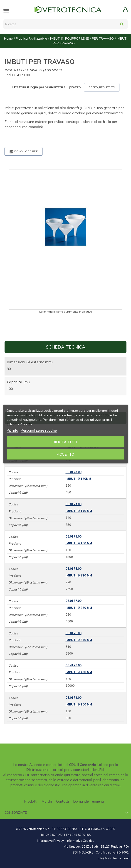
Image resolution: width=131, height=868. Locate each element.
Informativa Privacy (50, 841)
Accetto (65, 454)
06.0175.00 (74, 536)
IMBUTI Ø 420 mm (79, 672)
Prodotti (31, 801)
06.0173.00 (74, 472)
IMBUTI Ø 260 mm (79, 608)
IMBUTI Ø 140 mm (79, 511)
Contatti (62, 801)
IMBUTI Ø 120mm (78, 479)
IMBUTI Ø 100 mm (79, 704)
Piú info (12, 430)
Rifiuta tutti (65, 442)
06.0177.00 (74, 601)
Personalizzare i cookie (39, 430)
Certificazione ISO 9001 (112, 852)
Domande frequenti (88, 801)
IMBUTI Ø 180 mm (79, 543)
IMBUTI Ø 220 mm (79, 575)
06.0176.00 (74, 569)
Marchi (47, 801)
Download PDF (23, 152)
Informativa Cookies (80, 841)
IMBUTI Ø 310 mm (79, 640)
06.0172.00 (74, 698)
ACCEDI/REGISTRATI (102, 87)
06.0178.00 (74, 633)
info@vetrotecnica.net (113, 858)
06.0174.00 (74, 504)
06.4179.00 (74, 665)
